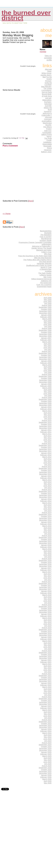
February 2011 (46, 432)
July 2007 (48, 349)
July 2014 (48, 511)
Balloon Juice (46, 152)
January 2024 (46, 729)
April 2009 (48, 390)
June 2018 (47, 601)
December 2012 (45, 474)
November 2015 (45, 541)
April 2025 (48, 758)
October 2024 (46, 747)
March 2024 (47, 733)
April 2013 (48, 482)
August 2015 (47, 536)
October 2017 (46, 585)
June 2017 (47, 578)
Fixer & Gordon (46, 237)
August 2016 (47, 559)
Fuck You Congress (44, 285)
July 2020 (48, 649)
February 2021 (46, 662)
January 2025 (46, 752)
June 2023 (47, 716)
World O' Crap (46, 267)
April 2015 (48, 528)
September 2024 (45, 745)
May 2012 (48, 461)
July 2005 (48, 303)
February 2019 (46, 616)
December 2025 (45, 773)
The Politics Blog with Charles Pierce (37, 260)
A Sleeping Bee (46, 269)
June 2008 (47, 371)
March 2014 (47, 503)
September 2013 (45, 491)
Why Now (48, 254)
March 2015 (47, 526)
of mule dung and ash (47, 97)
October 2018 (46, 608)
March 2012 (47, 457)
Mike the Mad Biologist (43, 258)
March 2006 (47, 319)
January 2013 (46, 476)
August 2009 (47, 397)
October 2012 (46, 470)
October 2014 (46, 516)
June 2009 (47, 394)
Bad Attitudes (46, 87)
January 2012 (46, 453)
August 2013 (47, 490)
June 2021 (47, 670)
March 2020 (47, 641)
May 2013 (48, 484)
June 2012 (47, 463)
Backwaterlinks (46, 231)
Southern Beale (45, 240)
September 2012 (45, 468)
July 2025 (48, 764)
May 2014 (48, 507)
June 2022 (47, 693)
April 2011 (48, 436)
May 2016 (48, 553)
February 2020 (46, 639)
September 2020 (45, 653)
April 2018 (48, 597)
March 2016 (47, 549)
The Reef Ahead (45, 262)
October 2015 (46, 539)
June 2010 (47, 417)
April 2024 (48, 735)
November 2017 (45, 587)
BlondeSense (46, 239)
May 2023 (48, 714)
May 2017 (48, 576)
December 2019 (45, 635)
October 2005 (46, 309)
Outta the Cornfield (48, 84)
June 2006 (47, 325)
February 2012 (46, 455)
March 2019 (47, 618)
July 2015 (48, 534)
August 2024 (47, 743)
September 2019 (45, 630)
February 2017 (46, 570)
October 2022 (46, 701)
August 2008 (47, 374)
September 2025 (45, 768)
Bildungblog (47, 100)
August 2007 (47, 351)
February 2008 (46, 363)
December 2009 (45, 405)
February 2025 (46, 754)
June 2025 (47, 762)
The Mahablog (46, 235)
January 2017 (46, 568)
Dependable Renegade (47, 145)
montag (43, 52)
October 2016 (46, 562)
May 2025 (48, 760)
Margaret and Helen (44, 250)
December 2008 (45, 382)
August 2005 (47, 305)
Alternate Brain (48, 70)
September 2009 (45, 399)
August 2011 (47, 443)
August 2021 (47, 674)
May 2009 (48, 392)
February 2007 (46, 340)
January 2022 (46, 683)
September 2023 (45, 722)
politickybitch (47, 244)
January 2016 (46, 545)
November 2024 (45, 748)
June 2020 (47, 647)
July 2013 (48, 488)
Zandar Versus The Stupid (41, 248)
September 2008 (45, 376)
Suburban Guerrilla (48, 105)
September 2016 (45, 560)
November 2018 (45, 610)
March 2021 (47, 664)
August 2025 (47, 766)
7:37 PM (21, 138)
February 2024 (46, 731)
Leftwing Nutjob (45, 275)
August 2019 (47, 628)
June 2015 (47, 532)
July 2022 (48, 695)
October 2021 (46, 677)
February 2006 (46, 317)
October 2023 (46, 724)
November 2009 (45, 403)
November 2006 (45, 334)
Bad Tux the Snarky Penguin (47, 79)
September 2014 (45, 514)
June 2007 (47, 348)
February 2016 (46, 547)
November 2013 (45, 495)
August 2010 (47, 420)
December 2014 (45, 520)
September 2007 (45, 353)
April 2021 (48, 666)
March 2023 (47, 710)
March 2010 (47, 411)
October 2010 (46, 424)
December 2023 (45, 727)
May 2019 (48, 622)
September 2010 (45, 422)
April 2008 (48, 367)
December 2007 (45, 359)
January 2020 (46, 637)
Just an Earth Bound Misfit (47, 93)
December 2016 (45, 566)
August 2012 (47, 466)
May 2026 (48, 783)
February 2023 (46, 708)
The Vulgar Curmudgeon (47, 89)
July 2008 (48, 372)
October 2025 (46, 770)
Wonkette (48, 233)
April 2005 (48, 298)
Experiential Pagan (44, 287)
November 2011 (45, 449)
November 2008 (45, 380)
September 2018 (45, 607)
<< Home (7, 214)
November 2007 (45, 357)
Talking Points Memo (46, 135)
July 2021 (48, 672)
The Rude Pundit (48, 139)
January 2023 (46, 706)
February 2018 (46, 593)
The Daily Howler (45, 273)
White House (46, 73)
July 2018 (48, 603)
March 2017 (47, 572)
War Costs (47, 277)
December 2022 (45, 704)
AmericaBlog (47, 121)
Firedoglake (47, 133)
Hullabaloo (47, 142)
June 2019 (47, 624)
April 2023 (48, 712)
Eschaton (48, 102)
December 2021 (45, 681)
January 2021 (46, 660)
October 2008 (46, 378)
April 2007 (48, 344)
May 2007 (48, 346)
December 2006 (45, 336)
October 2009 (46, 401)
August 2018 (47, 605)
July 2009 (48, 396)
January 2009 (46, 384)
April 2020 (48, 643)
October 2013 (46, 493)
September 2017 (45, 584)
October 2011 (46, 447)
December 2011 (45, 451)
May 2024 (48, 737)
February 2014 (46, 501)
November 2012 (45, 472)
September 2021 (45, 676)
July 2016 (48, 557)
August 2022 (47, 697)
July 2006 (48, 326)
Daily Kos (48, 131)
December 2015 (45, 543)
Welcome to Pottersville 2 (47, 114)
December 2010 (45, 428)
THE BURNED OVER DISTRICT (26, 15)
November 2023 (45, 725)
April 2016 (48, 551)
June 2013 (47, 486)
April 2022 (48, 689)
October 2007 (46, 355)
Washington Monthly (47, 124)
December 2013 (45, 497)
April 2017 (48, 574)
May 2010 (48, 415)
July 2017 (48, 580)
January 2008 (46, 361)
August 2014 (47, 513)
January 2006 (46, 315)
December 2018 (45, 612)
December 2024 (45, 750)
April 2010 (48, 413)
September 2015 (45, 537)
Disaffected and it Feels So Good (39, 265)
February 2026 (46, 777)
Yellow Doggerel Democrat (41, 279)
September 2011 (45, 445)
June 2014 (47, 509)
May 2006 (48, 323)
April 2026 (48, 781)
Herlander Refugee (44, 264)
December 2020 (45, 658)
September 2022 (45, 699)
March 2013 (47, 480)
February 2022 (46, 685)
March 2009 (47, 388)
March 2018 (47, 595)
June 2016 (47, 555)
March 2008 (47, 365)
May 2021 (48, 668)
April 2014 (48, 505)
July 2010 (48, 419)
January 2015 (46, 522)
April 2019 (48, 620)
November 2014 (45, 518)
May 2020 (48, 645)
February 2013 (46, 478)
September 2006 (45, 330)
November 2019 (45, 633)
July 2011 (48, 442)
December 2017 (45, 589)
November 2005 (45, 311)
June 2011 (47, 440)
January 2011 (46, 430)
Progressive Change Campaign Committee (35, 242)
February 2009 (46, 386)
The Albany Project (48, 128)
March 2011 (47, 434)
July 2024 (48, 741)
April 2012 (48, 459)
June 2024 (47, 739)
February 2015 (46, 524)
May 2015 (48, 530)
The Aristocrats (46, 283)
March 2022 (47, 687)
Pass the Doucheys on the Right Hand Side (35, 256)
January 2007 (46, 338)
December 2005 (45, 313)
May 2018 (48, 599)
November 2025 (45, 771)
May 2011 (48, 438)
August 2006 (47, 328)
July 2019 (48, 626)
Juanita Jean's (46, 75)
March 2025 (47, 756)
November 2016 (45, 564)
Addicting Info (46, 281)
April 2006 (48, 321)
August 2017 (47, 582)
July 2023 (48, 718)
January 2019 (46, 614)
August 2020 (47, 651)
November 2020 (45, 656)
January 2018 (46, 591)
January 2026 (46, 775)
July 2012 (48, 465)
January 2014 (46, 499)
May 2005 (48, 300)
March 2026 (47, 779)
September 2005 (45, 307)
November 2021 (45, 679)
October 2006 (46, 332)
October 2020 (46, 654)
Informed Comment (48, 118)
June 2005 (47, 302)
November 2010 (45, 426)
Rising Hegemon (48, 149)
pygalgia (48, 271)
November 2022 (45, 702)
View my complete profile (48, 58)
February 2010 (46, 409)
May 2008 (48, 369)
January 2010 (46, 407)
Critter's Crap (46, 252)
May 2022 (48, 691)
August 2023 (47, 720)
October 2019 (46, 631)
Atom (31, 201)
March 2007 (47, 342)
